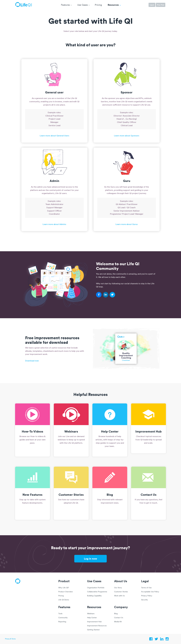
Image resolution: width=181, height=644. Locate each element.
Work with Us (119, 596)
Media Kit (118, 622)
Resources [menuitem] (113, 5)
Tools (60, 614)
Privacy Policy (147, 596)
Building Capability (94, 596)
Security (144, 600)
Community (63, 618)
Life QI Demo (64, 600)
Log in (152, 5)
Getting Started (93, 630)
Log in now (90, 559)
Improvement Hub (94, 622)
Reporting (62, 622)
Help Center (92, 618)
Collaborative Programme (97, 592)
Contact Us (119, 618)
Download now (32, 361)
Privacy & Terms (10, 639)
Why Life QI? (64, 588)
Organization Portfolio (96, 588)
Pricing (61, 596)
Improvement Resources (97, 626)
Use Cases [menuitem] (83, 5)
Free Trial (161, 5)
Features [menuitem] (65, 5)
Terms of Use (146, 588)
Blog (116, 614)
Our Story (118, 588)
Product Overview (65, 592)
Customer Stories (121, 592)
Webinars (91, 614)
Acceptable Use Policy (150, 592)
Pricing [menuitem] (98, 5)
